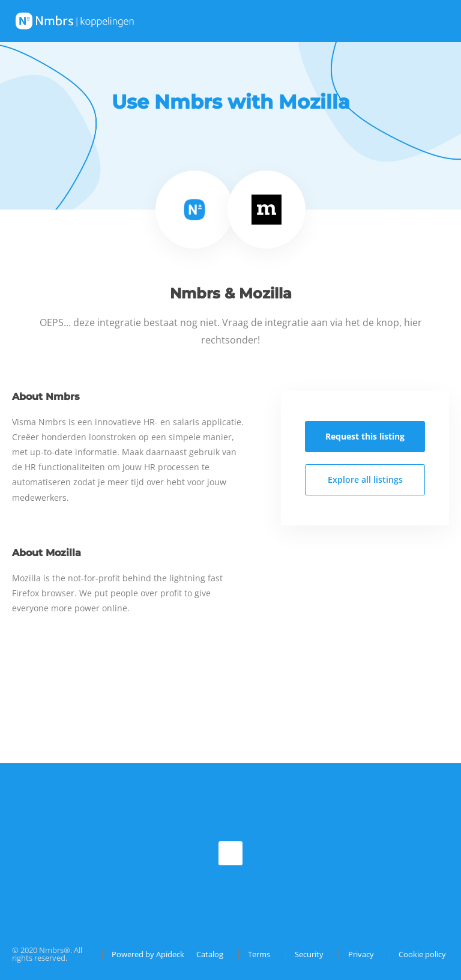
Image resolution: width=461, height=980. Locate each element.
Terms (259, 954)
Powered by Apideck (148, 954)
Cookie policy (422, 954)
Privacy (361, 954)
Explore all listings (365, 479)
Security (309, 954)
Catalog (210, 954)
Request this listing (365, 436)
